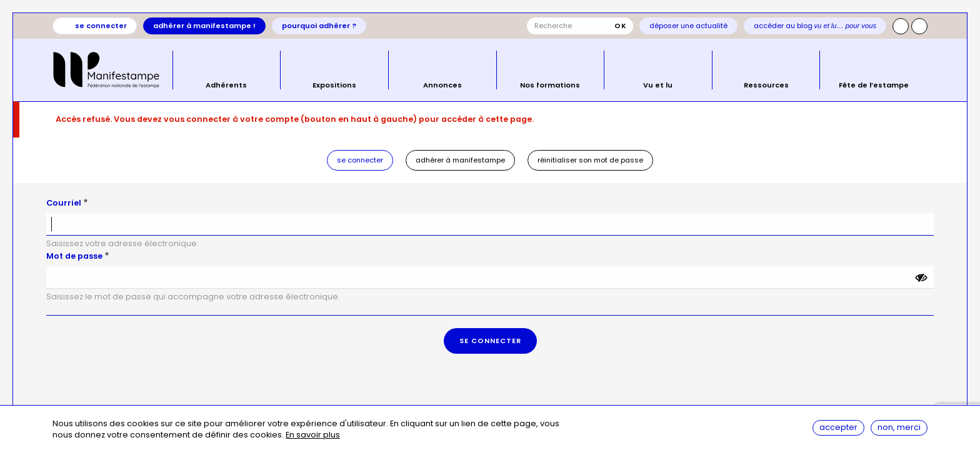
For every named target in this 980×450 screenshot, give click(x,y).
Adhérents (226, 84)
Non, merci (899, 427)
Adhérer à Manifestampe (460, 160)
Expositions (334, 84)
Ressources (766, 84)
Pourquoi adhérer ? (319, 26)
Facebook (919, 26)
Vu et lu (658, 84)
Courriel (64, 203)
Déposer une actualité (688, 26)
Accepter (838, 427)
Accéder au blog (815, 26)
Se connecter (101, 26)
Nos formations (550, 84)
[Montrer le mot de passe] (921, 277)
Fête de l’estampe (874, 84)
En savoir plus (313, 435)
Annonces (442, 84)
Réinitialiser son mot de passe (590, 160)
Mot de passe (74, 256)
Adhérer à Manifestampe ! (204, 26)
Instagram (901, 26)
